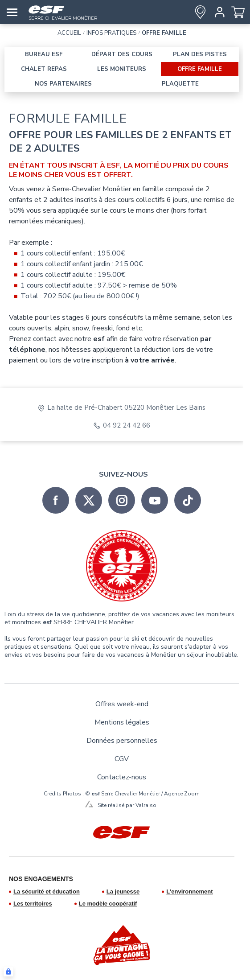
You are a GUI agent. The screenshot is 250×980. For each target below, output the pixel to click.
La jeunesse (123, 891)
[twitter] (89, 500)
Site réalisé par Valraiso (127, 805)
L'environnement (189, 891)
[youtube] (155, 500)
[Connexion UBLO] (8, 972)
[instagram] (122, 500)
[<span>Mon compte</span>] (218, 12)
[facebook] (56, 500)
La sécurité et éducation (47, 891)
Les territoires (33, 904)
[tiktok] (188, 500)
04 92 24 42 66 (127, 426)
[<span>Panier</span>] (238, 12)
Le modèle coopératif (108, 904)
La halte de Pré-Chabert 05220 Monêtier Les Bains (126, 408)
